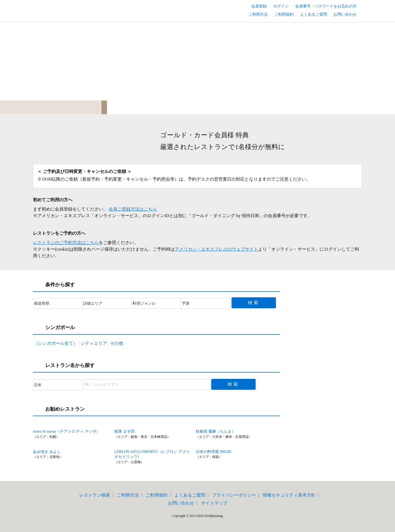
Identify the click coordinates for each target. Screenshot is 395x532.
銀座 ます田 (125, 431)
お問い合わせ (345, 14)
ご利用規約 (284, 14)
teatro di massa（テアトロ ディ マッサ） (67, 431)
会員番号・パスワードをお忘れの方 (326, 6)
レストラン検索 (95, 495)
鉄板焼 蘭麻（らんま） (216, 431)
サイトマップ (214, 503)
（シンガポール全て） (56, 343)
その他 (117, 343)
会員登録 (259, 6)
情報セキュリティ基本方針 (289, 495)
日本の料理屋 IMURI (214, 452)
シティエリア (94, 343)
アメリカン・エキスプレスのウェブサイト (216, 249)
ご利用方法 (258, 14)
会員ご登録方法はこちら (133, 209)
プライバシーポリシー (234, 495)
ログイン (281, 6)
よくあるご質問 (314, 14)
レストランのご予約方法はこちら (66, 243)
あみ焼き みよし (47, 452)
